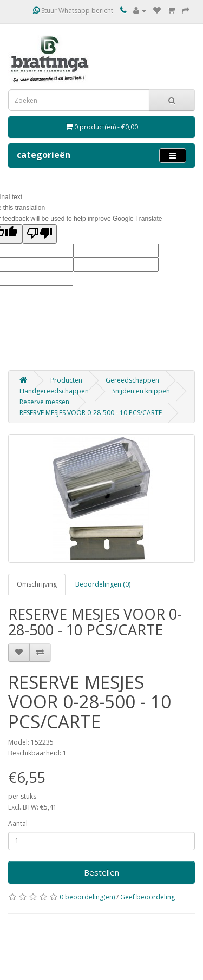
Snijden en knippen (141, 391)
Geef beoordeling (148, 897)
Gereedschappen (132, 380)
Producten (66, 380)
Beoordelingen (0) (103, 584)
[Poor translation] (40, 234)
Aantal (18, 823)
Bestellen (101, 872)
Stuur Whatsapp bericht (73, 11)
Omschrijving (37, 584)
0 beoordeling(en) (87, 897)
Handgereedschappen (54, 391)
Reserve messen (44, 402)
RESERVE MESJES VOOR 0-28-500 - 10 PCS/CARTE (91, 413)
